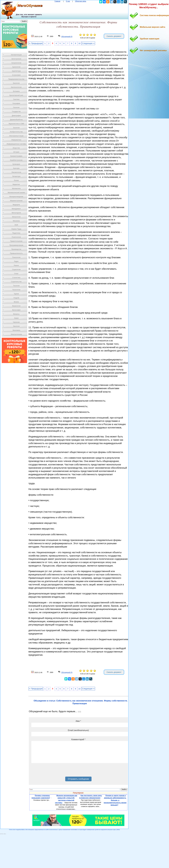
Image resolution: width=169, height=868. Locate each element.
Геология (16, 107)
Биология (16, 83)
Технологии (16, 290)
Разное (16, 265)
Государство (16, 112)
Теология (16, 286)
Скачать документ (114, 36)
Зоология (16, 128)
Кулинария (16, 164)
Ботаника (16, 91)
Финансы (16, 314)
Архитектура (16, 71)
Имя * (78, 721)
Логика (16, 180)
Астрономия (16, 75)
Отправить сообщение (78, 779)
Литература (16, 176)
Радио (16, 261)
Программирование (16, 245)
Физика (16, 302)
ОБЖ (16, 225)
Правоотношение (16, 241)
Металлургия (16, 213)
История (16, 152)
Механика (16, 221)
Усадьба (16, 298)
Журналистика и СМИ (16, 124)
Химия (16, 318)
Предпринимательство (16, 79)
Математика (16, 188)
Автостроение (16, 59)
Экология (16, 326)
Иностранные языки (16, 136)
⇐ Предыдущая (36, 43)
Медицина (16, 205)
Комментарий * (78, 739)
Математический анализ (16, 193)
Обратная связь (81, 1)
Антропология (16, 63)
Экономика (16, 330)
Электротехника (16, 334)
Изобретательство (16, 132)
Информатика (16, 140)
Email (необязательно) (78, 730)
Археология (16, 67)
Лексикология (16, 172)
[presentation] (51, 771)
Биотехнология (16, 87)
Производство (16, 249)
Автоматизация (16, 55)
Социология (16, 270)
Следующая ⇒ (88, 43)
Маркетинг (16, 184)
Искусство (16, 148)
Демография (16, 116)
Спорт (16, 274)
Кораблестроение (16, 160)
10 (79, 43)
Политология (16, 237)
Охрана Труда (16, 229)
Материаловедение (16, 197)
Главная (57, 1)
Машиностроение (16, 201)
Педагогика (16, 233)
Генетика (16, 99)
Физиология (16, 306)
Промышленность (16, 253)
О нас (68, 1)
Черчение (16, 322)
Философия (16, 310)
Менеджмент (16, 209)
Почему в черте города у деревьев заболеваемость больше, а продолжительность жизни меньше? (115, 800)
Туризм (16, 294)
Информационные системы (16, 144)
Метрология (16, 217)
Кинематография (16, 156)
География (16, 103)
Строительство (16, 282)
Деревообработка (16, 120)
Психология (16, 257)
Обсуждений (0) (67, 37)
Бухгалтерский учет (16, 95)
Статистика (16, 278)
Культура (16, 168)
